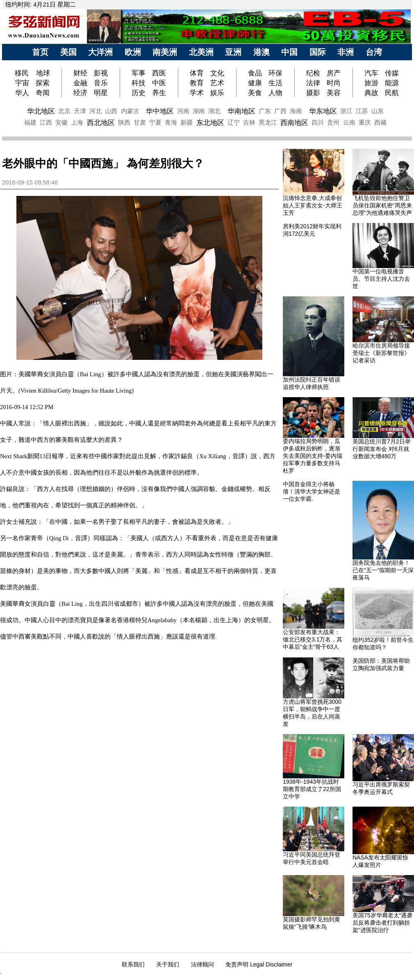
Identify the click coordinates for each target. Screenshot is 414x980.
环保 (275, 73)
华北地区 (41, 111)
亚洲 (233, 52)
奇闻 (43, 93)
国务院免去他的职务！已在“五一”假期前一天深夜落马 (383, 570)
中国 (289, 52)
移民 (23, 73)
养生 (159, 93)
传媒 (392, 73)
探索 (43, 83)
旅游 (371, 83)
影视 (101, 73)
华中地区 (160, 111)
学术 (197, 93)
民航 (392, 93)
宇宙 (22, 83)
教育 (197, 83)
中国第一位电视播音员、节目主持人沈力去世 (381, 279)
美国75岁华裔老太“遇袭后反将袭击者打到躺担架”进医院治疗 (382, 923)
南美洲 (165, 52)
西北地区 (101, 123)
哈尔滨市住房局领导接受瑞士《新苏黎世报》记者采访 (381, 353)
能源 (392, 83)
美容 (334, 93)
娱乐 (217, 93)
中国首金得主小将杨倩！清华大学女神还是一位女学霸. (312, 491)
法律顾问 (202, 964)
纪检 (313, 73)
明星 (101, 93)
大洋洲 (100, 52)
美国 (68, 52)
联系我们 (133, 964)
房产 (334, 73)
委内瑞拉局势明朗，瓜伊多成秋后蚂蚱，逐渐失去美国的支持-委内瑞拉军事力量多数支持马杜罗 (313, 456)
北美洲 (201, 52)
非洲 (346, 52)
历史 (139, 93)
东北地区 (210, 123)
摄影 (313, 93)
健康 (255, 83)
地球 (43, 73)
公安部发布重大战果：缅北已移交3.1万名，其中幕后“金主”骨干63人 (313, 639)
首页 (40, 52)
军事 (139, 73)
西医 (159, 73)
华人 (22, 93)
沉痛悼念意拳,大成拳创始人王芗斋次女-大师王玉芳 (313, 205)
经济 (80, 93)
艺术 (217, 83)
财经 (80, 73)
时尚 (334, 83)
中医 (159, 83)
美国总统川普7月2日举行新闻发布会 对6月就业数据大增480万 (382, 449)
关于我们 (168, 964)
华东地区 (323, 111)
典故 (371, 93)
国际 (318, 52)
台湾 (374, 52)
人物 (275, 93)
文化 (217, 73)
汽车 (371, 73)
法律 (313, 83)
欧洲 (133, 52)
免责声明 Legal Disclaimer (259, 964)
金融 (80, 83)
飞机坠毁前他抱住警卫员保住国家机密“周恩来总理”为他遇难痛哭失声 (382, 205)
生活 (275, 83)
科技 (139, 83)
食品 (255, 73)
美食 (255, 93)
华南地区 (241, 111)
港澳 (262, 52)
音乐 (101, 83)
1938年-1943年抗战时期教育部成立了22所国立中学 (312, 789)
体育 (197, 73)
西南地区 (294, 123)
